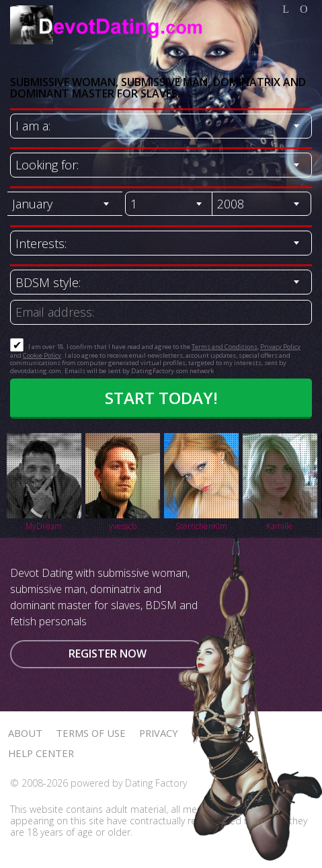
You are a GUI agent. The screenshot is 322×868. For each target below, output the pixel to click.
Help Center (41, 753)
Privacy (159, 733)
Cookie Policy (42, 355)
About (25, 733)
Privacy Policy (280, 347)
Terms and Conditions (225, 347)
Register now (108, 654)
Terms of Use (91, 733)
